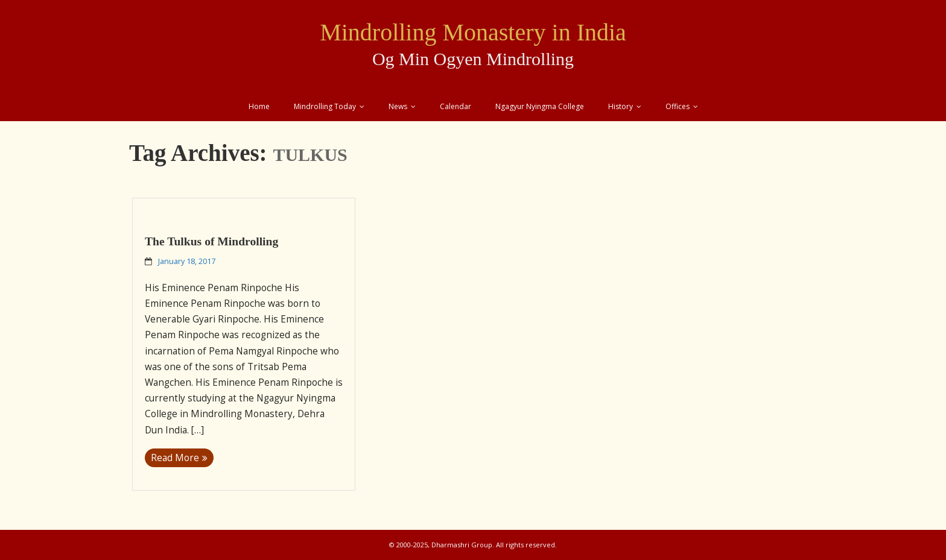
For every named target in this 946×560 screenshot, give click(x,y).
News (398, 106)
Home (259, 106)
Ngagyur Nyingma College (540, 106)
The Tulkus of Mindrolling (211, 241)
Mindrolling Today (325, 106)
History (621, 106)
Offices (678, 106)
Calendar (456, 106)
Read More (175, 458)
